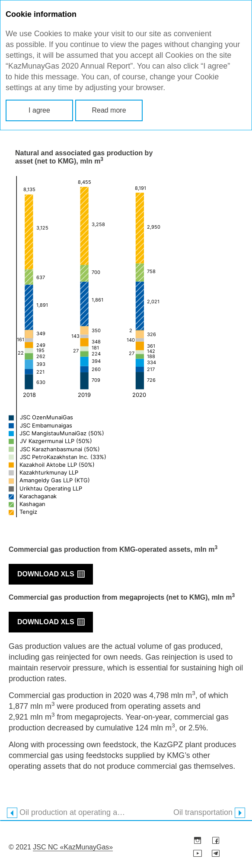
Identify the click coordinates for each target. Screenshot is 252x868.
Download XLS (46, 574)
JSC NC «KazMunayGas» (73, 847)
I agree (39, 110)
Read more (109, 110)
